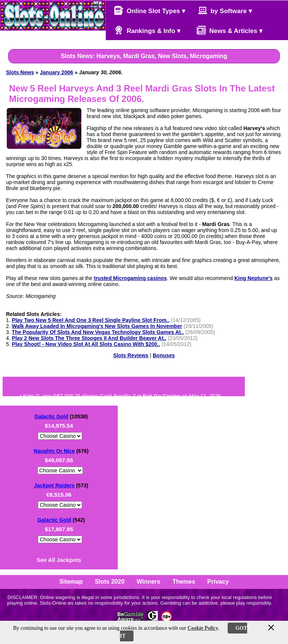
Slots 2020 (110, 582)
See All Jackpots (59, 560)
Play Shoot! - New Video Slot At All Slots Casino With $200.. (86, 344)
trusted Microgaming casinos (130, 278)
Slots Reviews (131, 355)
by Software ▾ (225, 10)
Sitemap (71, 582)
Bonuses (164, 355)
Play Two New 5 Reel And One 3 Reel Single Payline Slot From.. (91, 320)
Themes (184, 582)
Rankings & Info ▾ (147, 30)
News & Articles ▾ (226, 30)
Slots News (20, 72)
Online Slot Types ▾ (150, 10)
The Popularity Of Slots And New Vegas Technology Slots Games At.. (98, 332)
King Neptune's (253, 278)
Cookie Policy (203, 628)
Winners (149, 582)
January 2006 (56, 72)
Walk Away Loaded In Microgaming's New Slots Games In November (97, 326)
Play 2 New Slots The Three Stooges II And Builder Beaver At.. (89, 338)
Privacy (218, 582)
